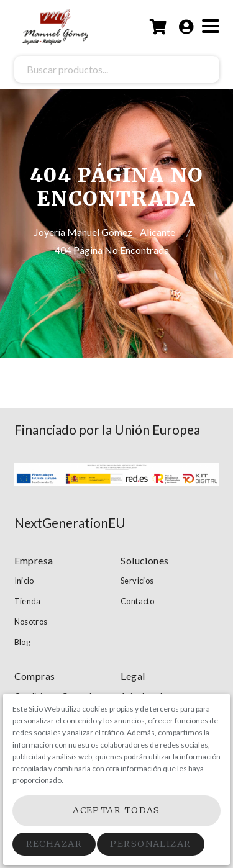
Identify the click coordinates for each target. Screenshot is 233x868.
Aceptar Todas (116, 810)
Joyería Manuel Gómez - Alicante (106, 232)
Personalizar (150, 844)
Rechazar (54, 844)
